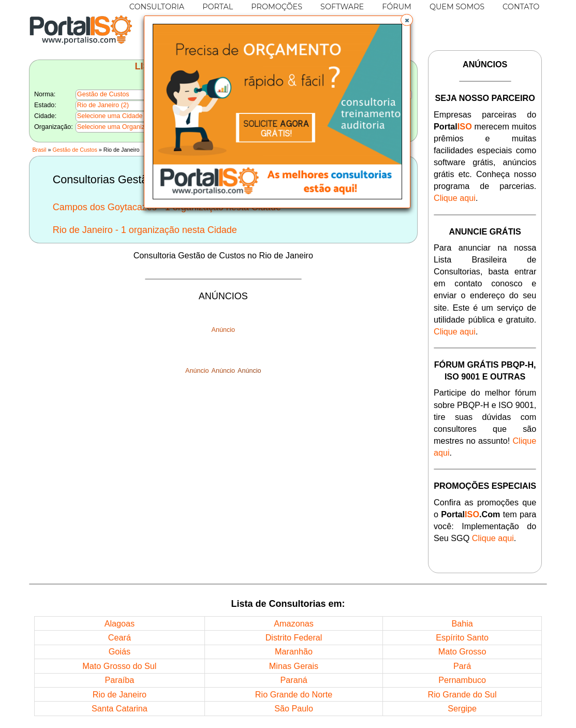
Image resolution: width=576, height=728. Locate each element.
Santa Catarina (120, 708)
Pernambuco (462, 680)
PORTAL (218, 7)
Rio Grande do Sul (462, 694)
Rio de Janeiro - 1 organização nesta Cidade (145, 230)
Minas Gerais (294, 666)
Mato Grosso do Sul (119, 666)
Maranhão (294, 651)
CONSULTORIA (157, 7)
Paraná (293, 680)
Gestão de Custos (75, 150)
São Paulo (294, 708)
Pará (462, 666)
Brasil (39, 150)
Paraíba (120, 680)
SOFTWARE (342, 7)
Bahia (462, 623)
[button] (407, 20)
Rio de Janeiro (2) (103, 105)
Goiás (120, 651)
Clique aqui (455, 198)
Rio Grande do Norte (294, 694)
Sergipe (462, 708)
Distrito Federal (294, 637)
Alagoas (120, 623)
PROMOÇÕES (277, 7)
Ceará (120, 637)
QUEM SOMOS (457, 7)
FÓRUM (397, 7)
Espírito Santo (462, 637)
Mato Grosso (462, 651)
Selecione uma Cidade (110, 116)
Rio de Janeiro (120, 694)
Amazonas (293, 623)
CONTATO (521, 7)
